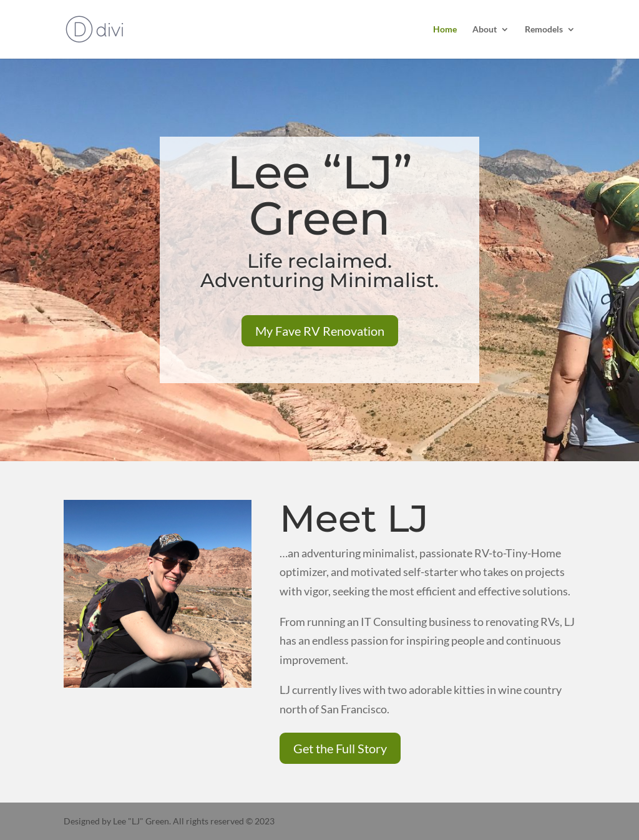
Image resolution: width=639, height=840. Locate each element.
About (485, 30)
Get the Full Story (340, 748)
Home (445, 30)
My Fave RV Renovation (320, 331)
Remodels (544, 30)
